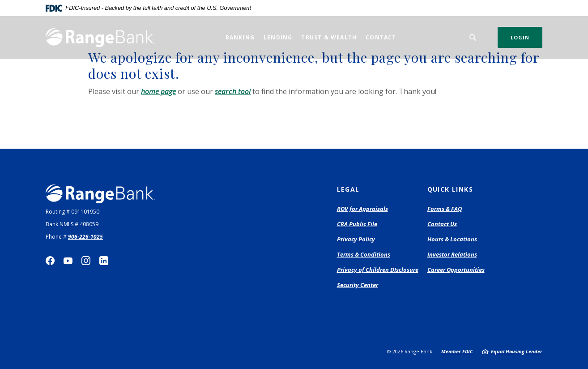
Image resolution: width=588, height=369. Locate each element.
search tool (233, 91)
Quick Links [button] (450, 189)
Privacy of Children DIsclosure (378, 270)
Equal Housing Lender (517, 351)
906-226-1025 (85, 237)
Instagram (86, 261)
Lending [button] (278, 37)
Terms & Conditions (364, 254)
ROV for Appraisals (362, 209)
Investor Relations (452, 254)
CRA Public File (357, 224)
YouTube (68, 261)
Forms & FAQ (445, 209)
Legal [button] (348, 189)
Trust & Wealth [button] (329, 37)
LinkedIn (104, 261)
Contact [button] (381, 37)
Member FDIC (457, 351)
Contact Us (442, 224)
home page (158, 91)
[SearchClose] (473, 37)
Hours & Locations (452, 239)
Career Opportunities (456, 270)
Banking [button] (240, 37)
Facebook (50, 261)
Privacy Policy (356, 239)
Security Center (358, 285)
